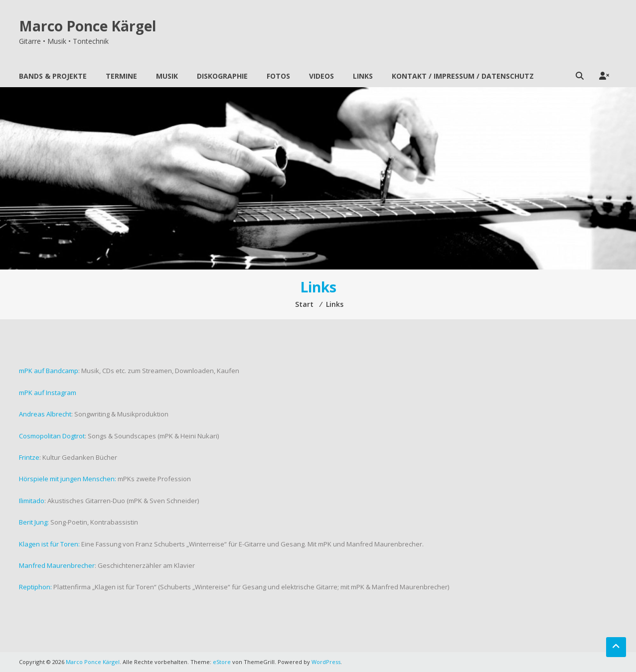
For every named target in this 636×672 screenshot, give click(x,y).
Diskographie (222, 76)
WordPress (326, 662)
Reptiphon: (35, 587)
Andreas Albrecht (45, 414)
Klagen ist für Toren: (49, 544)
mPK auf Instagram (48, 393)
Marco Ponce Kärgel (87, 26)
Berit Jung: (34, 522)
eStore (222, 662)
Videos (321, 76)
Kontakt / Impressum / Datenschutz (463, 76)
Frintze (29, 457)
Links (363, 76)
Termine (121, 76)
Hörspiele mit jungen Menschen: (68, 479)
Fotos (278, 76)
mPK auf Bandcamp (49, 371)
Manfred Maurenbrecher (57, 565)
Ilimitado (32, 501)
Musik (167, 76)
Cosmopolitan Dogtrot (52, 436)
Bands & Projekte (53, 76)
